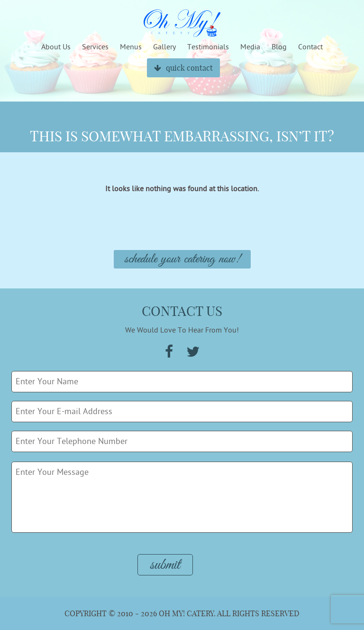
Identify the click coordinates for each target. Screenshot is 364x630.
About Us (56, 47)
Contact (310, 47)
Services (95, 47)
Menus (131, 47)
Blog (279, 47)
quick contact (183, 68)
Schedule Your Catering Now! (182, 259)
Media (250, 47)
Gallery (164, 47)
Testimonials (208, 47)
